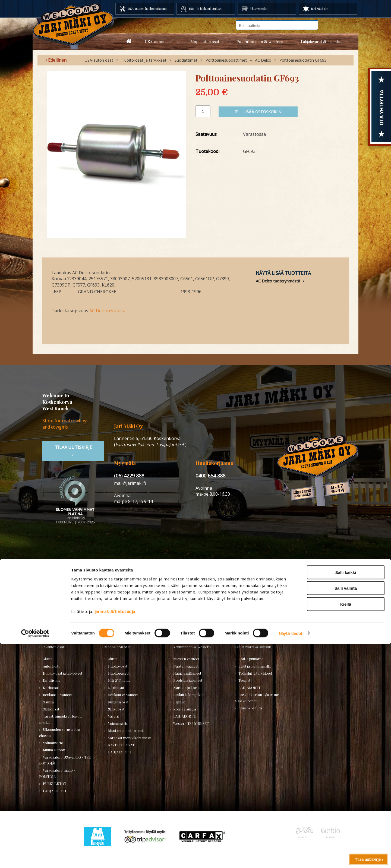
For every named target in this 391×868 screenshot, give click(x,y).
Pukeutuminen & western (260, 42)
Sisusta (48, 702)
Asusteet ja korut (186, 688)
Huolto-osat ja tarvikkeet (144, 60)
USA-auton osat (159, 42)
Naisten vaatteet (186, 666)
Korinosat (51, 688)
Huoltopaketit (119, 673)
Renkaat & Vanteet (123, 695)
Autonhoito (52, 666)
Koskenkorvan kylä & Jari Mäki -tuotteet (257, 698)
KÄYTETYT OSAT (121, 745)
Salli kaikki (346, 796)
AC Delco (263, 60)
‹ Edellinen (56, 60)
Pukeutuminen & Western (190, 647)
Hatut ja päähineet (187, 673)
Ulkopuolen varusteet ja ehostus (60, 732)
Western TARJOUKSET (191, 723)
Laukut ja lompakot (188, 695)
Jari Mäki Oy (320, 9)
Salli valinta (346, 812)
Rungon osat (118, 702)
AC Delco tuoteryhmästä (278, 281)
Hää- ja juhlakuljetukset (205, 9)
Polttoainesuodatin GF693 (303, 60)
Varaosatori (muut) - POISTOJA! (57, 773)
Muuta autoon (54, 750)
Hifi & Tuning (119, 680)
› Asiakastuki (290, 595)
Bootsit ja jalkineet (188, 680)
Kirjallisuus (51, 680)
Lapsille (179, 702)
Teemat (244, 680)
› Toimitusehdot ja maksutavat (308, 601)
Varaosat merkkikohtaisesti (130, 738)
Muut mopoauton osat (126, 730)
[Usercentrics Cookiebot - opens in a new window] (35, 857)
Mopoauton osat (205, 42)
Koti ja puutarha (251, 659)
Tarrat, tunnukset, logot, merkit (60, 719)
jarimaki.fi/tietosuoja (115, 835)
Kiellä (346, 828)
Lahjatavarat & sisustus (322, 42)
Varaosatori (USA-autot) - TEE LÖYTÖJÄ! (65, 760)
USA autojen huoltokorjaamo (147, 9)
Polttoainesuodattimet (226, 60)
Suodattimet (186, 60)
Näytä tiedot (291, 857)
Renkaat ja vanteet (57, 695)
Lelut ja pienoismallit (255, 666)
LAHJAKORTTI (120, 752)
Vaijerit (113, 716)
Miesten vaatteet (186, 659)
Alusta (48, 659)
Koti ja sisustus (185, 709)
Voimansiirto (53, 743)
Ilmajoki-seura (250, 708)
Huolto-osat (118, 666)
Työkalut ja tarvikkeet (255, 673)
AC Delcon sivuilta (107, 311)
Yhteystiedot (259, 9)
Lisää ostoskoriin (258, 112)
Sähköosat (51, 709)
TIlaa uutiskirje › (73, 451)
